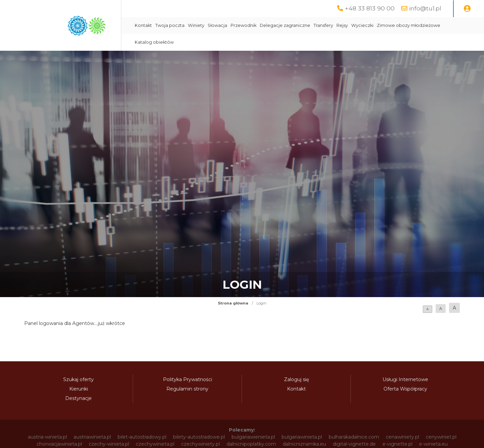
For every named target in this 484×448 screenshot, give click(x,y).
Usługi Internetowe (405, 379)
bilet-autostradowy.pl (142, 437)
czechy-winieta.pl (109, 444)
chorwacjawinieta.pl (59, 444)
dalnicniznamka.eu (304, 444)
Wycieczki (362, 25)
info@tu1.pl (425, 8)
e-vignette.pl (397, 444)
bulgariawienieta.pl (253, 437)
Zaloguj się (296, 379)
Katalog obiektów (154, 42)
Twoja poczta (170, 25)
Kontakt (143, 25)
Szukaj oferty (78, 379)
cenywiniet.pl (441, 437)
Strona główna (233, 303)
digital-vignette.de (354, 444)
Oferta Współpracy (405, 389)
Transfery (323, 25)
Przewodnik (244, 25)
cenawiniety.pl (402, 437)
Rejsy (342, 25)
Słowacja (217, 25)
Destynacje (78, 398)
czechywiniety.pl (200, 444)
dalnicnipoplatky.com (251, 444)
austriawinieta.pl (92, 437)
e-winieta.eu (433, 444)
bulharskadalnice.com (354, 437)
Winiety (196, 25)
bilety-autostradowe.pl (199, 437)
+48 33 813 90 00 (370, 8)
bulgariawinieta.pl (302, 437)
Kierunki (79, 389)
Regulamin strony (187, 389)
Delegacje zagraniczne (285, 25)
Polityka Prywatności (188, 379)
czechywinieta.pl (155, 444)
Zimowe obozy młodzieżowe (409, 25)
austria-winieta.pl (47, 437)
